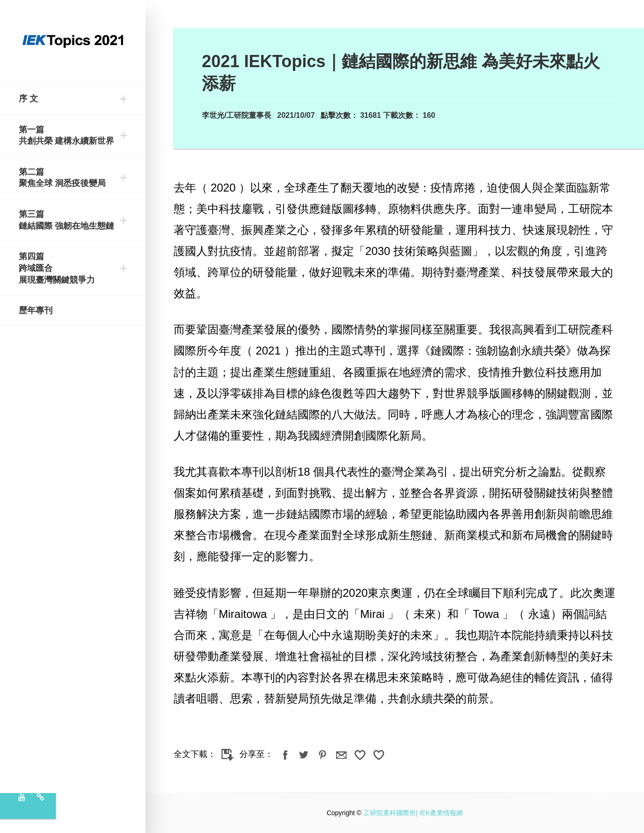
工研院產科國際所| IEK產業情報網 (413, 813)
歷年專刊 (36, 310)
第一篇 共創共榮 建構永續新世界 (66, 135)
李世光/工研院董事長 (237, 115)
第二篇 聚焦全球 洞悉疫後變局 (62, 178)
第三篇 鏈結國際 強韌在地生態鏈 (66, 220)
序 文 (28, 99)
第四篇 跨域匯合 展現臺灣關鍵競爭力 (57, 268)
